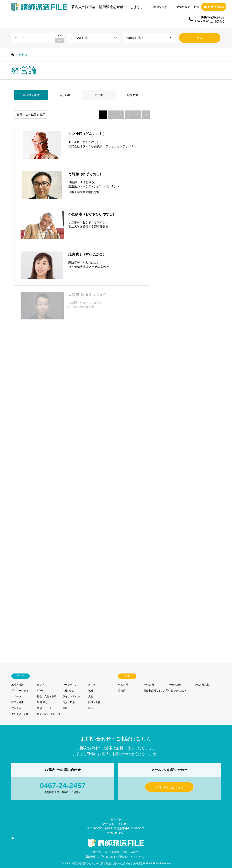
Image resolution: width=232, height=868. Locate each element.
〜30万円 (123, 685)
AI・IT (92, 685)
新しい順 (65, 95)
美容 (65, 708)
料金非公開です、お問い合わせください (166, 691)
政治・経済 (18, 685)
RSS (13, 838)
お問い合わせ (106, 857)
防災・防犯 (94, 702)
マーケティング (71, 685)
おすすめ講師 (112, 852)
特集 (197, 7)
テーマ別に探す (181, 7)
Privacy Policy (136, 857)
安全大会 (16, 708)
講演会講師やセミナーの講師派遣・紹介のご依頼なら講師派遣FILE (111, 864)
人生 (91, 696)
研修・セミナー (46, 708)
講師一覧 (97, 852)
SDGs (40, 691)
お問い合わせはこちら (169, 787)
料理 (91, 708)
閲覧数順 (133, 95)
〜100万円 (175, 685)
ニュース (135, 852)
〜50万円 (149, 685)
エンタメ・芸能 (20, 714)
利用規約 (121, 857)
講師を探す (160, 7)
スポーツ (16, 696)
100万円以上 (202, 685)
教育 (91, 691)
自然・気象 (69, 702)
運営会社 (90, 857)
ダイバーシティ (20, 691)
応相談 (122, 691)
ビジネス (42, 685)
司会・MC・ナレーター (50, 714)
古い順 (99, 95)
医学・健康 (18, 702)
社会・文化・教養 (47, 696)
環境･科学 (43, 702)
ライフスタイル (71, 696)
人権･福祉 (68, 691)
